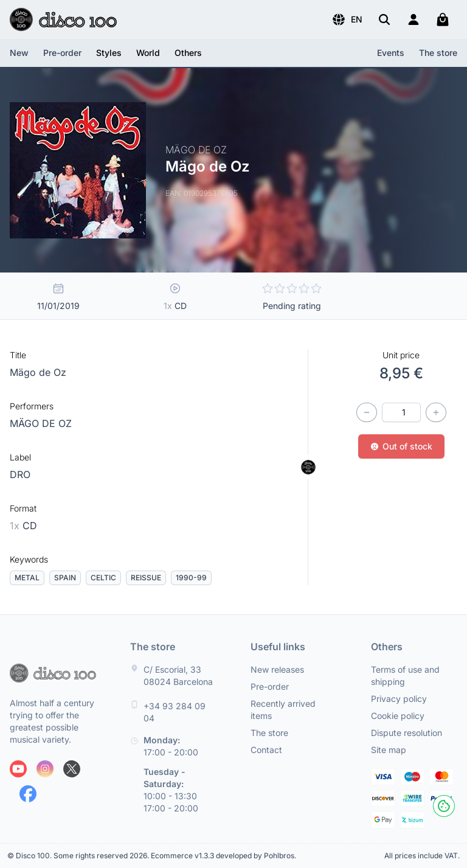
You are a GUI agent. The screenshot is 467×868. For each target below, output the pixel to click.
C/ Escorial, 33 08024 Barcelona (178, 675)
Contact (266, 750)
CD (23, 526)
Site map (389, 750)
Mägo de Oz (38, 372)
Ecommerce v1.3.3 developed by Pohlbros (223, 856)
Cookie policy (398, 716)
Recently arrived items (283, 710)
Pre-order (62, 53)
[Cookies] (444, 806)
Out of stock (401, 446)
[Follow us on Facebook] (28, 794)
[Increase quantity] (436, 412)
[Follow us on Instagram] (45, 769)
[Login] (413, 19)
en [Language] (347, 19)
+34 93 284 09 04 (175, 712)
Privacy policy (399, 699)
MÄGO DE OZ (41, 423)
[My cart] (443, 19)
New (19, 53)
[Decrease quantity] (367, 412)
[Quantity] (401, 412)
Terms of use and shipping (405, 675)
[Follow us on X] (72, 769)
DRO (20, 474)
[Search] (384, 19)
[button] (347, 19)
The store (438, 53)
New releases (277, 669)
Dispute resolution (406, 733)
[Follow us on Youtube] (18, 769)
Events (391, 53)
